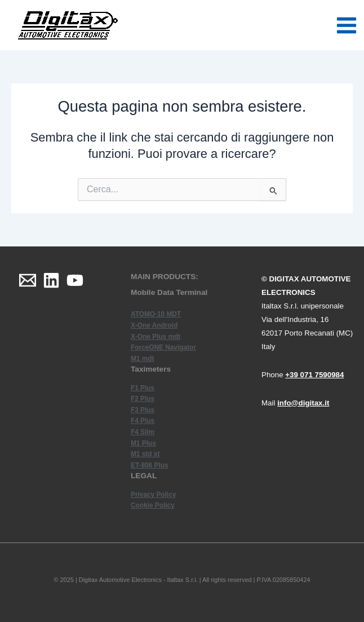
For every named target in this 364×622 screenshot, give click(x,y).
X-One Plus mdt (156, 337)
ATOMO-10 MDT (156, 314)
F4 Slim (143, 432)
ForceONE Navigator (163, 347)
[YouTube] (75, 280)
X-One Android (154, 325)
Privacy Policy (153, 495)
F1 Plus (143, 388)
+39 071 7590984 (314, 375)
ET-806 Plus (150, 465)
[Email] (28, 280)
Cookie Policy (153, 505)
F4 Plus (143, 421)
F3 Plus (143, 410)
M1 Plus (143, 443)
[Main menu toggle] (347, 25)
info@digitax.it (303, 403)
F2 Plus (143, 399)
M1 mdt (142, 359)
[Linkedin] (51, 280)
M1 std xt (145, 454)
